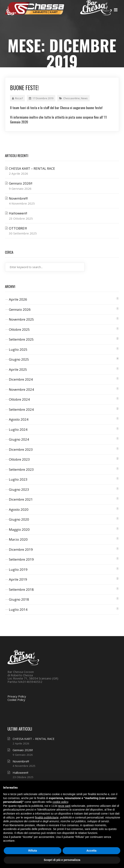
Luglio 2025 (18, 349)
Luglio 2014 (18, 609)
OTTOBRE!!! (18, 228)
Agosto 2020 (19, 509)
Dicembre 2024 (21, 379)
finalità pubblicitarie (47, 818)
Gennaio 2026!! (21, 183)
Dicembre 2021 (21, 499)
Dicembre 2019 (21, 549)
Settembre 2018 (21, 589)
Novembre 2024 (21, 389)
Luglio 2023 (18, 479)
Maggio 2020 (19, 529)
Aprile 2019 (18, 579)
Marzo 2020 (18, 539)
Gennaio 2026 (20, 309)
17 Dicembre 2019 (41, 98)
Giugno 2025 (19, 359)
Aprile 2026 (18, 299)
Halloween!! (18, 213)
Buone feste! (24, 88)
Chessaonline (71, 98)
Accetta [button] (92, 851)
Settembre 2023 (21, 469)
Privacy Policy (17, 696)
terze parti (64, 806)
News (84, 98)
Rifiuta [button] (33, 851)
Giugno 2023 (19, 489)
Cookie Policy (16, 700)
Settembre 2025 (21, 339)
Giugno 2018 (19, 599)
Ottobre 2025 (19, 329)
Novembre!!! (18, 198)
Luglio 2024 (18, 429)
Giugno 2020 (19, 519)
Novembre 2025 (21, 319)
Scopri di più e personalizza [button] (62, 860)
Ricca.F (17, 98)
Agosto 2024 (19, 419)
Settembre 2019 (21, 559)
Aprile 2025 (18, 369)
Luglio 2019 (18, 569)
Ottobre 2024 (19, 399)
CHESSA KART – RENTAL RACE (32, 168)
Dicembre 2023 (21, 449)
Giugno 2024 (19, 439)
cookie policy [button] (60, 802)
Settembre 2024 (21, 409)
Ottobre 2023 (19, 459)
